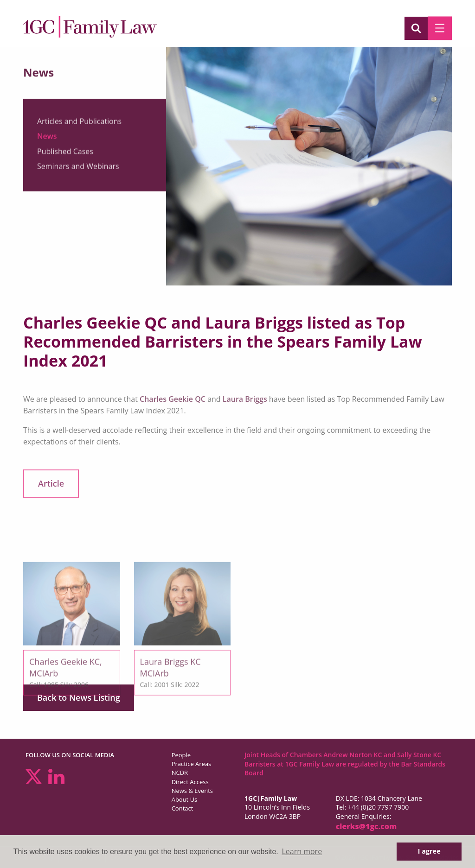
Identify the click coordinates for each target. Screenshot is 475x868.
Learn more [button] (302, 851)
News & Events (192, 791)
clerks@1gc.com (366, 826)
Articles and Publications (79, 125)
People (181, 755)
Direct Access (190, 782)
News (47, 140)
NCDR (180, 773)
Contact (183, 808)
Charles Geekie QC (173, 399)
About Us (185, 799)
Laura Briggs (245, 399)
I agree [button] (429, 851)
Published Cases (65, 155)
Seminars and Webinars (78, 170)
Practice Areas (192, 764)
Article (51, 483)
